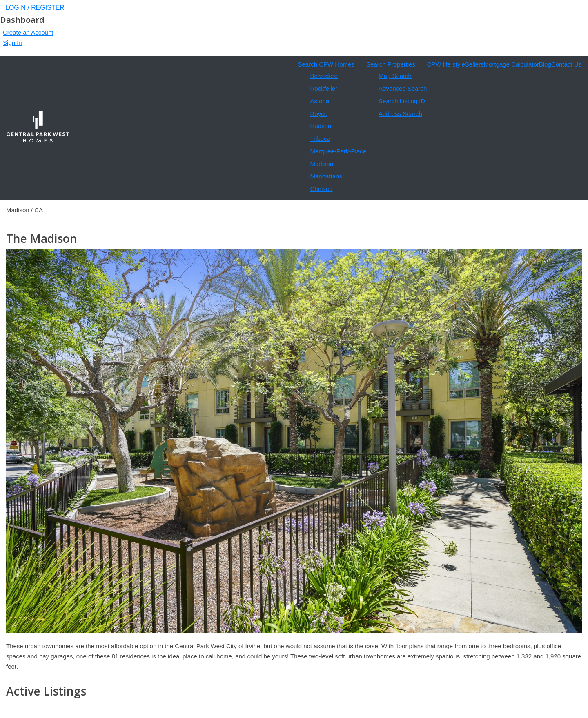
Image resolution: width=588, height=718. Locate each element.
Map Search (395, 76)
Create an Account (28, 32)
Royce (319, 114)
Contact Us (566, 64)
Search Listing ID (402, 101)
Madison (322, 164)
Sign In (12, 43)
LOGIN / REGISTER (35, 8)
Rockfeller (324, 88)
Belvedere (324, 76)
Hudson (321, 126)
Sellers (474, 64)
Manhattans (326, 176)
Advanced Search (403, 88)
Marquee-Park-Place (338, 151)
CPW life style (446, 64)
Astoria (320, 101)
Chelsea (321, 189)
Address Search (400, 114)
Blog (545, 64)
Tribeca (320, 139)
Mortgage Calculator (511, 64)
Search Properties (391, 64)
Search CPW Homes (326, 64)
